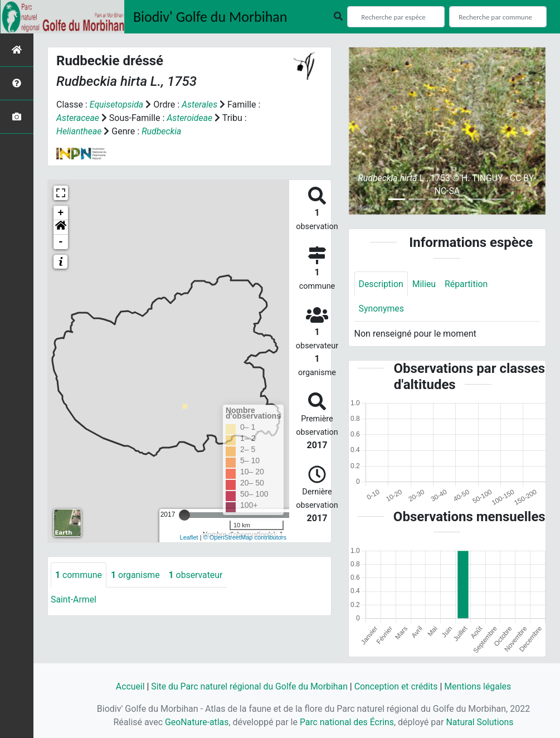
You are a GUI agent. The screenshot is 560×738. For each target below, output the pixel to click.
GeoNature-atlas (196, 722)
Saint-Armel (74, 600)
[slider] (184, 515)
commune (79, 575)
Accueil (128, 686)
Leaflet (189, 537)
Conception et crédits (397, 686)
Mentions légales (479, 686)
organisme (136, 575)
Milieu (425, 284)
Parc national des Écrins (347, 722)
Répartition (468, 284)
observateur (197, 575)
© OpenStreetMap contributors (245, 537)
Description (381, 284)
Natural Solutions (481, 722)
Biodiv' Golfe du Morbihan (210, 17)
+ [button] (61, 213)
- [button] (61, 242)
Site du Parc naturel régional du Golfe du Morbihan (249, 686)
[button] (61, 227)
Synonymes (382, 309)
